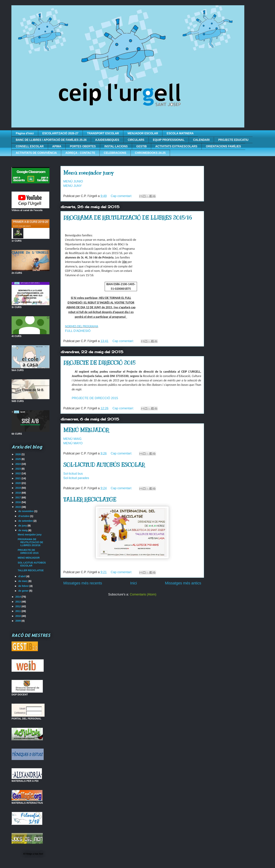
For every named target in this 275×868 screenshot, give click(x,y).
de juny (23, 526)
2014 (19, 597)
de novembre (26, 511)
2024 (19, 464)
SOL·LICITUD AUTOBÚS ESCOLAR (104, 465)
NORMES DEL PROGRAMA (81, 326)
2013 (19, 602)
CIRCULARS (136, 140)
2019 (19, 488)
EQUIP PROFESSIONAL (169, 140)
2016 (19, 502)
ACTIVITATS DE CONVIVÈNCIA (36, 153)
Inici (133, 583)
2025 (19, 459)
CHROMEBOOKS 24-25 (150, 153)
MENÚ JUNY (73, 186)
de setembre (26, 521)
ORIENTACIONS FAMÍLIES (223, 146)
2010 (19, 616)
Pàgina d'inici (25, 133)
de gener (24, 591)
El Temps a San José (33, 854)
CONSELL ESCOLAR (30, 146)
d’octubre (24, 516)
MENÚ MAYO (73, 443)
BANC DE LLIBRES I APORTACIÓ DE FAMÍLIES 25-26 (51, 140)
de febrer (24, 586)
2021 (19, 478)
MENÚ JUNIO (73, 181)
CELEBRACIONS (115, 153)
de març (23, 581)
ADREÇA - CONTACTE (80, 153)
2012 (19, 606)
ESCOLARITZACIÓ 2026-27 (60, 133)
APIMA (57, 146)
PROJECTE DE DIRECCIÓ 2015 (99, 363)
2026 (19, 454)
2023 (19, 469)
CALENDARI (201, 140)
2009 (19, 621)
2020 (19, 483)
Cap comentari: (122, 196)
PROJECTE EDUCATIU (233, 140)
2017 (19, 497)
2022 (19, 473)
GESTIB (142, 146)
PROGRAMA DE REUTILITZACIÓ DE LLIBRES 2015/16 (128, 218)
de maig (23, 530)
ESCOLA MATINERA (180, 133)
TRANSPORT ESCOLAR (103, 133)
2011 (19, 611)
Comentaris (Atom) (143, 594)
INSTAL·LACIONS (116, 146)
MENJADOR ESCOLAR (143, 133)
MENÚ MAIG (72, 439)
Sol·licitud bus (73, 474)
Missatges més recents (83, 583)
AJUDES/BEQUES (107, 140)
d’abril (22, 576)
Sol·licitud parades (76, 478)
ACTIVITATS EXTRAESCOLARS (176, 146)
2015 (19, 507)
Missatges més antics (183, 583)
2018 (19, 493)
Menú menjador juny (88, 173)
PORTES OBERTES (83, 146)
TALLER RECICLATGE (90, 500)
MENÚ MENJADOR (86, 430)
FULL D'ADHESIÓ (78, 331)
